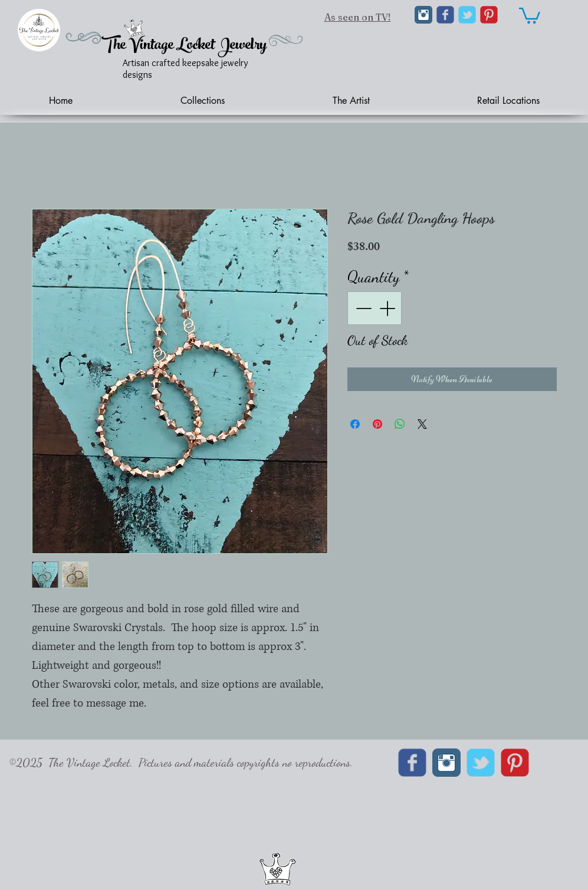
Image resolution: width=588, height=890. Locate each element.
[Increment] (388, 308)
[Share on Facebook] (355, 424)
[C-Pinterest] (489, 15)
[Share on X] (422, 424)
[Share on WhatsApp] (400, 424)
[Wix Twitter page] (467, 15)
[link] (530, 15)
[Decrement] (362, 308)
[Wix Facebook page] (445, 15)
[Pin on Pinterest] (377, 424)
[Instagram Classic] (423, 15)
